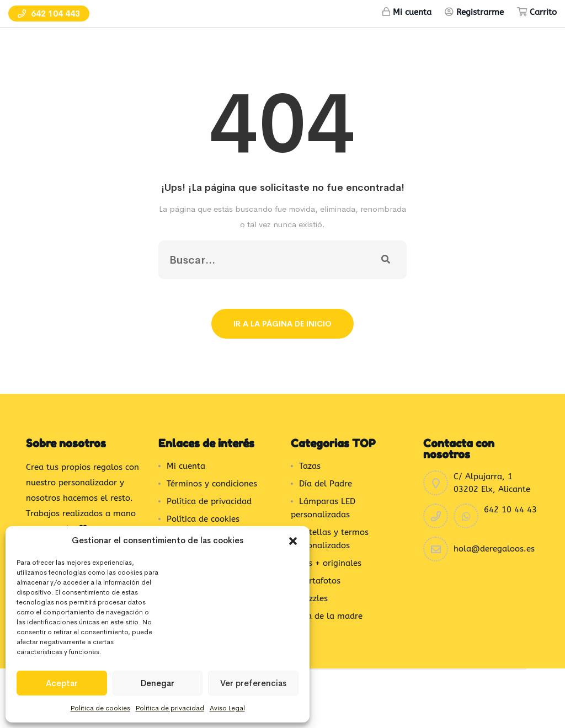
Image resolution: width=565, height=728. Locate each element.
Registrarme (480, 12)
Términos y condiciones (212, 484)
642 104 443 (49, 14)
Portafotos (320, 581)
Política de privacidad (170, 708)
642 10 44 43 (510, 510)
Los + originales (330, 563)
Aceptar (62, 683)
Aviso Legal (227, 708)
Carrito (543, 12)
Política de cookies (100, 708)
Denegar (158, 683)
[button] (293, 540)
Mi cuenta (412, 12)
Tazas (310, 466)
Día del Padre (326, 484)
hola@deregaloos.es (494, 549)
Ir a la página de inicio (282, 324)
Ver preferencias (253, 683)
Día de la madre (331, 616)
